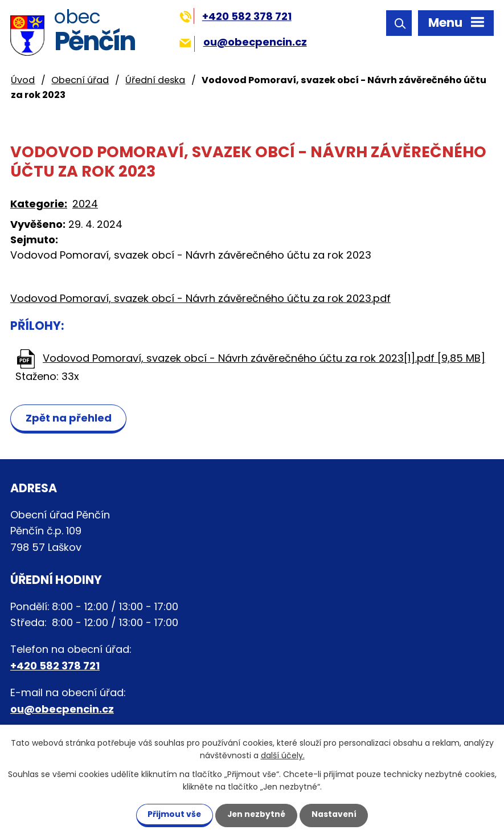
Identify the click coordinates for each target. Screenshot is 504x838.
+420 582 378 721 (235, 16)
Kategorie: (39, 204)
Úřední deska (155, 80)
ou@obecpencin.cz (243, 42)
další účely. (283, 755)
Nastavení (337, 814)
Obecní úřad (80, 80)
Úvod (23, 80)
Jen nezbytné (257, 814)
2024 (85, 204)
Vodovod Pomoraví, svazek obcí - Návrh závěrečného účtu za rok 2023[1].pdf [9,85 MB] (264, 358)
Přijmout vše (172, 814)
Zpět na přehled (69, 418)
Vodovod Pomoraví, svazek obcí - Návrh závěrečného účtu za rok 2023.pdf (200, 298)
